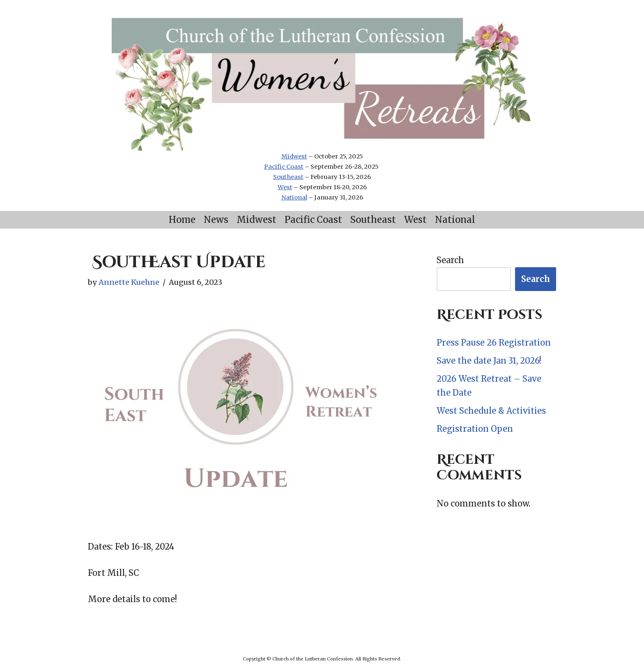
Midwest (294, 156)
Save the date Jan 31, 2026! (489, 361)
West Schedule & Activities (491, 411)
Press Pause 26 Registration (494, 343)
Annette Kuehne (129, 282)
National (294, 197)
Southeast (288, 177)
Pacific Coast (284, 167)
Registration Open (475, 429)
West (285, 187)
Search (450, 260)
